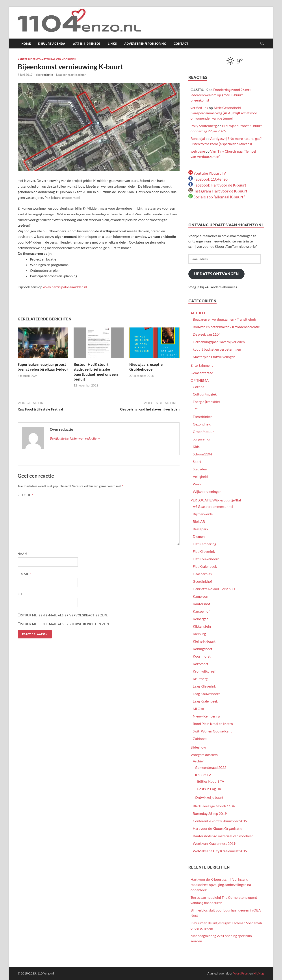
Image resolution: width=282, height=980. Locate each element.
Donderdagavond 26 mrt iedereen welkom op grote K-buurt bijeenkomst (221, 95)
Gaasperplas (202, 574)
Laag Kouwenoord (207, 694)
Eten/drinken (203, 417)
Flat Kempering (204, 544)
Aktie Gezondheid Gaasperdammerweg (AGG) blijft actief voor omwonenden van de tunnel (224, 113)
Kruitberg (200, 679)
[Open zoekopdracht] (262, 44)
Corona (199, 387)
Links (112, 44)
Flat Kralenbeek (205, 566)
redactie (48, 75)
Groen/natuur (203, 432)
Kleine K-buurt (204, 641)
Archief (198, 761)
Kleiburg (199, 634)
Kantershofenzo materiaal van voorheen (47, 59)
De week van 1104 (207, 334)
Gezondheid (202, 424)
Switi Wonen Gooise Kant (212, 731)
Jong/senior (202, 439)
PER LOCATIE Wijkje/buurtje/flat (216, 500)
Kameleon (200, 596)
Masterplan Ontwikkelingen (214, 357)
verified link (199, 108)
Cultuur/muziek (205, 394)
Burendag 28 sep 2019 (210, 813)
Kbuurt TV (203, 775)
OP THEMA (200, 380)
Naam (24, 554)
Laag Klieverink (204, 686)
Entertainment (202, 365)
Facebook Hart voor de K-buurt (217, 185)
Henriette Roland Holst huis (214, 589)
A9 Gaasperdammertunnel (213, 506)
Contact (181, 44)
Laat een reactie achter (71, 75)
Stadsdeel (200, 469)
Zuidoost (200, 739)
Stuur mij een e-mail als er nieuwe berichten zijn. (66, 624)
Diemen (199, 536)
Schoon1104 (202, 454)
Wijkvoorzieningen (207, 491)
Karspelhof (201, 611)
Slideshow (198, 747)
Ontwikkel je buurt (209, 797)
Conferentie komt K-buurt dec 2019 (220, 821)
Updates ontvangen (216, 274)
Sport (197, 461)
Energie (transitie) (206, 402)
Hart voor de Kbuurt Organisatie (217, 828)
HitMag (259, 973)
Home (26, 44)
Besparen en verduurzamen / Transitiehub (224, 319)
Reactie (25, 495)
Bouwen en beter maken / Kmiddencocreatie (226, 327)
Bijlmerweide (203, 514)
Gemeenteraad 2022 (211, 767)
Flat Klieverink (204, 551)
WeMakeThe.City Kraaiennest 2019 (220, 851)
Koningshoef (202, 649)
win (198, 408)
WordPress (241, 973)
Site (21, 594)
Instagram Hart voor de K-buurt (218, 191)
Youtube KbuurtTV (207, 173)
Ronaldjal (198, 138)
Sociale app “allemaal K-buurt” (217, 197)
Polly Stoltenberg (204, 126)
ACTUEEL (198, 313)
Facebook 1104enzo (208, 179)
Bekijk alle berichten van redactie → (75, 438)
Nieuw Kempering (206, 716)
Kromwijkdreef (204, 671)
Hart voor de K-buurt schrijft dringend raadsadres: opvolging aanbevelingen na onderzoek (221, 885)
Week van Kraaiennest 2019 (214, 843)
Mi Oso (198, 709)
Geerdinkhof (202, 581)
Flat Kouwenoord (206, 559)
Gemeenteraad (202, 373)
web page (198, 151)
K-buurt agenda (52, 44)
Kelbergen (201, 619)
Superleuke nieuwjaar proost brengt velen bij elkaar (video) (43, 367)
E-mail (24, 574)
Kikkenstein (202, 626)
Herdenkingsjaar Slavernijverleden (219, 342)
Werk (197, 484)
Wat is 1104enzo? (86, 44)
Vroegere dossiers (204, 755)
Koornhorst (202, 656)
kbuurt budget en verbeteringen (217, 349)
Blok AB (199, 521)
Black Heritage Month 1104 (214, 806)
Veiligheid (200, 476)
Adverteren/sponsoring (145, 44)
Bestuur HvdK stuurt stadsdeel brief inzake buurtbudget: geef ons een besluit (96, 372)
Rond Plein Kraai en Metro (213, 724)
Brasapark (200, 529)
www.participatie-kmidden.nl (65, 287)
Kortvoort (200, 664)
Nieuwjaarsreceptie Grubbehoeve (146, 367)
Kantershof (201, 604)
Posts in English (209, 789)
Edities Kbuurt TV (211, 781)
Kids (196, 447)
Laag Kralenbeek (205, 701)
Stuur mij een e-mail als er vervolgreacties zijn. (65, 615)
